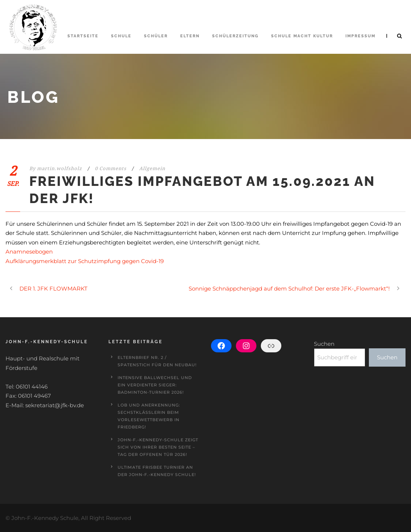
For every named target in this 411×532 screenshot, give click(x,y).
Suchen (324, 344)
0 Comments (111, 168)
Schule (121, 36)
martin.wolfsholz (60, 168)
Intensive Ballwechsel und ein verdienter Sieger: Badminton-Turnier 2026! (155, 385)
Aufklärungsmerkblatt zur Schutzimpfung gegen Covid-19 (85, 261)
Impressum (360, 36)
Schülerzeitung (235, 36)
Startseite (83, 36)
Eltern (190, 36)
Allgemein (152, 168)
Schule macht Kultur (302, 36)
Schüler (156, 36)
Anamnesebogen (29, 252)
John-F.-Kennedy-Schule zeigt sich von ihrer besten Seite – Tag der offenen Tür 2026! (158, 447)
